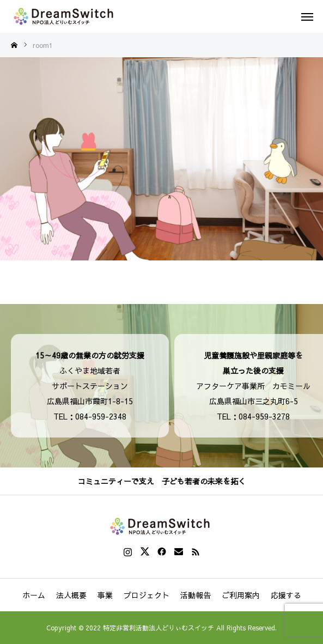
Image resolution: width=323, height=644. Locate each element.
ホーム (34, 595)
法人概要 (71, 595)
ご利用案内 (241, 595)
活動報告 (196, 595)
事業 (105, 595)
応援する (286, 595)
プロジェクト (147, 595)
